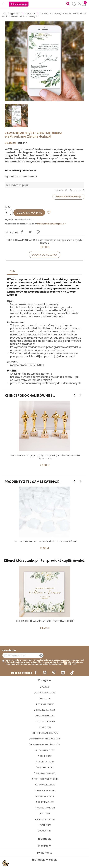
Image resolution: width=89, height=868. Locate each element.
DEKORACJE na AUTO (46, 773)
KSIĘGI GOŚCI (46, 756)
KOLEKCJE (46, 698)
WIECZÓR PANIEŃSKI (46, 808)
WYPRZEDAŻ (46, 825)
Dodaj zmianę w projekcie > (52, 224)
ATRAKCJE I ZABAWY (46, 785)
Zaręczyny (46, 727)
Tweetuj (30, 232)
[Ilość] (9, 213)
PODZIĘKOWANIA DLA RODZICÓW (46, 739)
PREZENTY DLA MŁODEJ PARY (46, 733)
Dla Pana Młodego (46, 721)
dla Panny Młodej (46, 716)
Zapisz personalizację (68, 197)
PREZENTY (46, 814)
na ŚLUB (46, 687)
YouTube (45, 673)
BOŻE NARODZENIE (46, 704)
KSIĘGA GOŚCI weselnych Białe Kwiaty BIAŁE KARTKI (45, 621)
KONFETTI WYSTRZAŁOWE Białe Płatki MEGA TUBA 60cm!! (45, 541)
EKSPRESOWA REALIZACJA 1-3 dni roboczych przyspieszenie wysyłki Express (45, 241)
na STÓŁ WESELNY (46, 762)
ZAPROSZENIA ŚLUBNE (46, 693)
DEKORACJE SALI (46, 768)
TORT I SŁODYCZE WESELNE (46, 779)
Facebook (36, 673)
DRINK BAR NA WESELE (46, 791)
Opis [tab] (12, 271)
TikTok (72, 673)
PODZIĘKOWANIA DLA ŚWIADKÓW (46, 744)
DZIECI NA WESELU (46, 796)
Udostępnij (22, 232)
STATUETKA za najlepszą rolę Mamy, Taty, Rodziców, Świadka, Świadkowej (45, 457)
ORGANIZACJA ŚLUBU (46, 710)
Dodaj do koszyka (29, 213)
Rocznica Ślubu (46, 802)
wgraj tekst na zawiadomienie (21, 176)
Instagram (63, 673)
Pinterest (38, 232)
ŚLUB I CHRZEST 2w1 (46, 819)
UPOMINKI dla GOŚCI (46, 750)
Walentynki (46, 831)
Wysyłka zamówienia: (16, 220)
